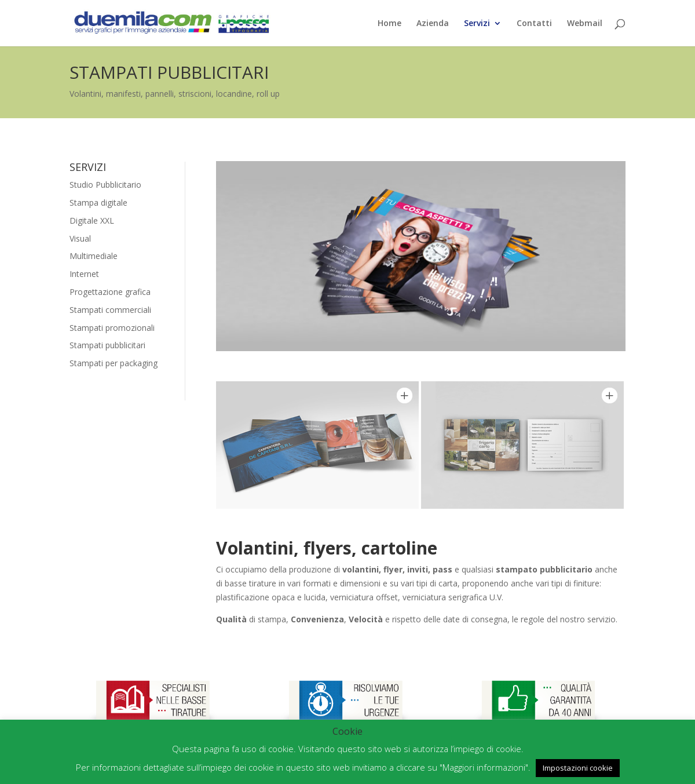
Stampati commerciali (110, 310)
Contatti (534, 24)
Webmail (585, 24)
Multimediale (94, 256)
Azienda (433, 24)
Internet (84, 274)
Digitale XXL (92, 220)
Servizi (477, 24)
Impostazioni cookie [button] (578, 768)
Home (389, 24)
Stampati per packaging (114, 363)
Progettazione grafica (110, 292)
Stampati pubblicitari (107, 345)
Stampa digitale (98, 203)
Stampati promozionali (112, 328)
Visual (80, 238)
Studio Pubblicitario (105, 185)
